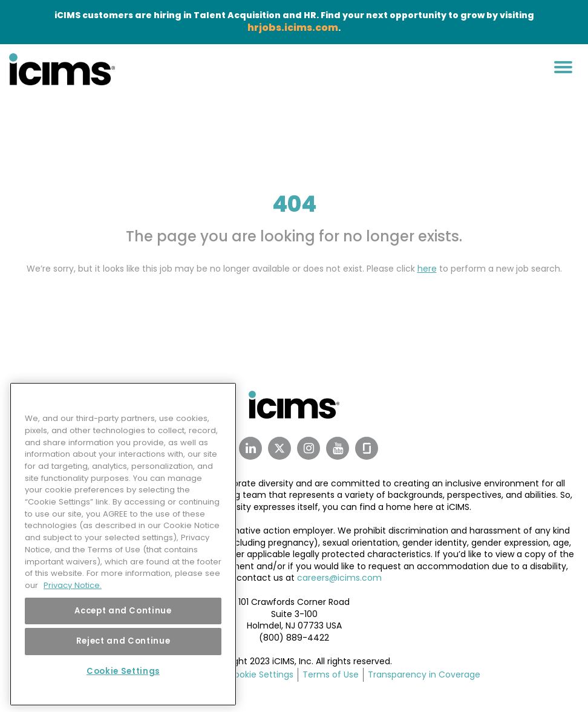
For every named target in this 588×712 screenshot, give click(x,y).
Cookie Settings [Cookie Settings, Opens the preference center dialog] (123, 668)
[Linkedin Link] (250, 448)
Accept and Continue (123, 608)
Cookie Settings (260, 674)
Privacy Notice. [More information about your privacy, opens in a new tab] (73, 582)
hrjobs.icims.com (293, 28)
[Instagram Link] (309, 448)
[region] (123, 542)
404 (294, 204)
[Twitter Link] (279, 448)
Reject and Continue (123, 639)
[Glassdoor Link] (367, 448)
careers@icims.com (339, 578)
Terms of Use (331, 674)
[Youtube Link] (338, 448)
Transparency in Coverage (424, 674)
